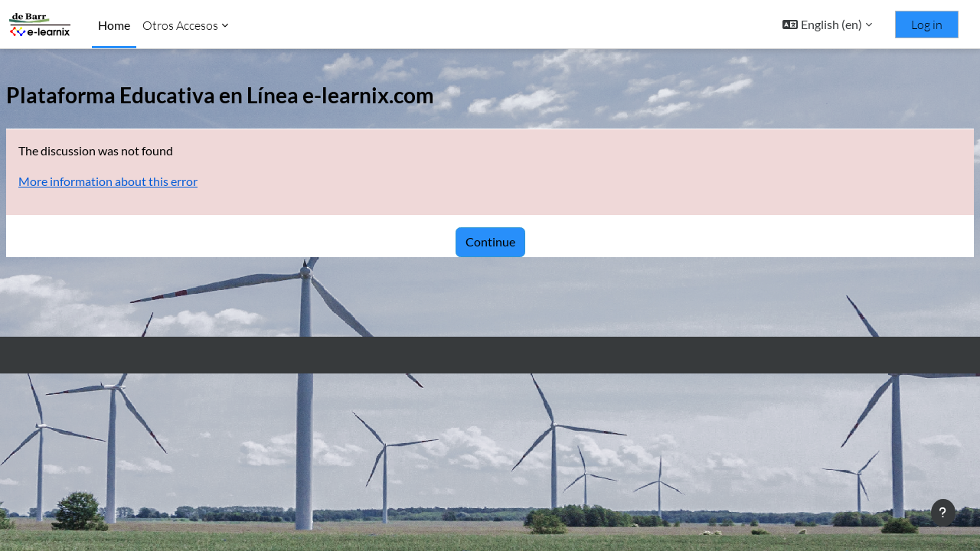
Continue (490, 241)
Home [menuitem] (114, 25)
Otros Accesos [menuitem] (180, 25)
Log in (927, 24)
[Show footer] (943, 513)
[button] (827, 24)
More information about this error (145, 181)
